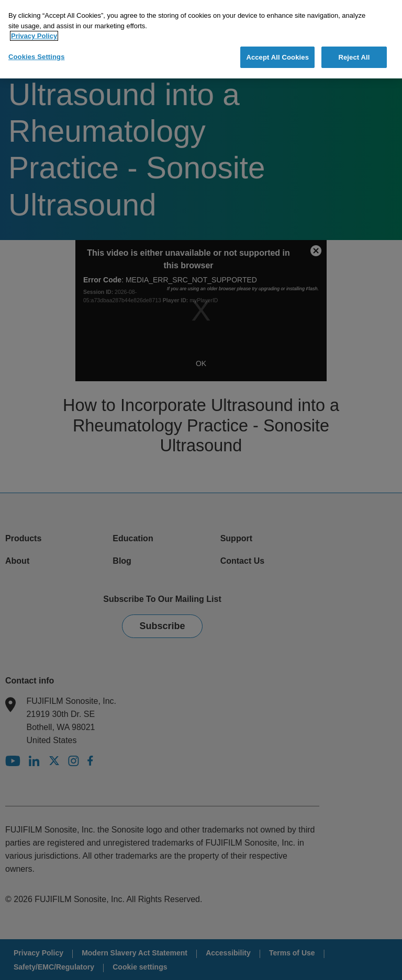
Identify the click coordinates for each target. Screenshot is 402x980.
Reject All (354, 57)
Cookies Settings (37, 57)
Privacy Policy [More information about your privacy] (34, 36)
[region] (201, 39)
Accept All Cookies (277, 57)
